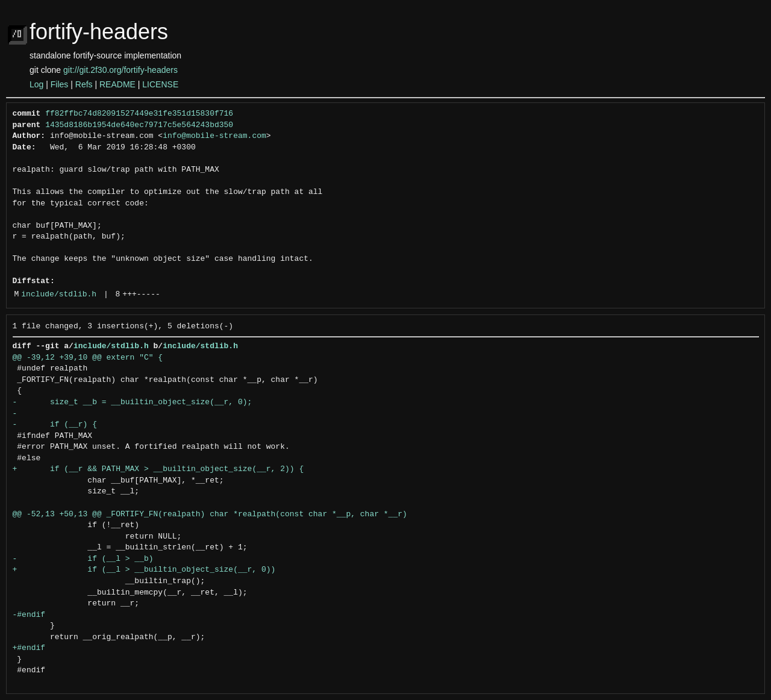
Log (36, 84)
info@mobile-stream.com (214, 136)
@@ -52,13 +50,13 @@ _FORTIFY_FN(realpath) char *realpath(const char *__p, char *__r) (210, 514)
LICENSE (160, 84)
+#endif (29, 648)
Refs (84, 84)
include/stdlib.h (59, 295)
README (117, 84)
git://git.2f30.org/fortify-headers (120, 70)
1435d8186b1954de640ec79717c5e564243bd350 (139, 125)
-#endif (29, 615)
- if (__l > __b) (83, 559)
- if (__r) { (55, 425)
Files (60, 84)
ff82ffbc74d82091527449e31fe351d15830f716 (139, 114)
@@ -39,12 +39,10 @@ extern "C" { (88, 358)
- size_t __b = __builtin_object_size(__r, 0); (133, 402)
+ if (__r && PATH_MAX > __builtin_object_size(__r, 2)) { (158, 469)
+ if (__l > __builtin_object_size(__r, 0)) (144, 570)
